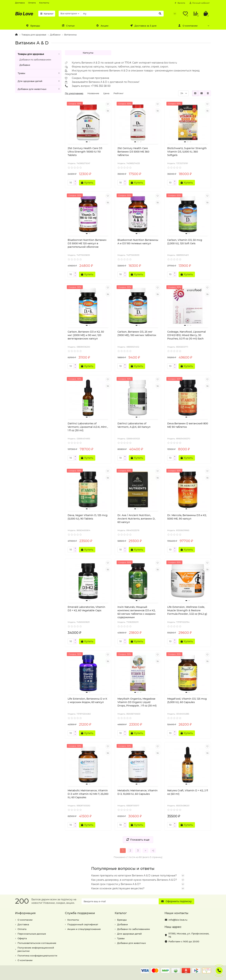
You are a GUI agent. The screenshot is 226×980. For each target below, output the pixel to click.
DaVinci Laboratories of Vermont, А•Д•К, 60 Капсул (134, 425)
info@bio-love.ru (178, 920)
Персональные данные (32, 934)
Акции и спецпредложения (84, 929)
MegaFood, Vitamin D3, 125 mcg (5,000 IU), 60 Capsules (187, 700)
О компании (188, 26)
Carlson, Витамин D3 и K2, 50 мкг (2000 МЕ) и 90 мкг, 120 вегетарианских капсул (86, 335)
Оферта (22, 938)
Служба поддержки (80, 913)
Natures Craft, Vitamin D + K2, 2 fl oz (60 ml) (188, 792)
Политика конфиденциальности (37, 956)
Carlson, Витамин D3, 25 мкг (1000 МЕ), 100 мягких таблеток (137, 333)
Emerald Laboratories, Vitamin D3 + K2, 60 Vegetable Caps (86, 609)
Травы (40, 73)
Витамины (70, 35)
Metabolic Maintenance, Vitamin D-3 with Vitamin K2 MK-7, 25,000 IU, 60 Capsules (88, 794)
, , (189, 935)
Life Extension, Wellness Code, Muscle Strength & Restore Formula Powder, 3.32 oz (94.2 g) (187, 610)
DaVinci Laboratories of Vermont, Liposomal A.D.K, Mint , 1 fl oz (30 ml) (88, 427)
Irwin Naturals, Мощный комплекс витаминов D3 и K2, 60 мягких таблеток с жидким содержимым (136, 612)
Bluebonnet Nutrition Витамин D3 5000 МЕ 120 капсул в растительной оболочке (87, 243)
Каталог (47, 14)
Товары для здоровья (34, 35)
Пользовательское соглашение (37, 943)
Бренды (33, 26)
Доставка (20, 3)
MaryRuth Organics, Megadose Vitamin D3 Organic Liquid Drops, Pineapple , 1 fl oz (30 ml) (137, 702)
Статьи (68, 26)
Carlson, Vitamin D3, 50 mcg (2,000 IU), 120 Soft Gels (185, 242)
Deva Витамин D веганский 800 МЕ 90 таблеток (188, 425)
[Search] (122, 14)
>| (153, 851)
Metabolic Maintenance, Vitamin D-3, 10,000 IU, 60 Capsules (138, 792)
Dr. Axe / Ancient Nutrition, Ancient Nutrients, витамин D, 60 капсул (136, 519)
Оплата (32, 3)
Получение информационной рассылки (36, 949)
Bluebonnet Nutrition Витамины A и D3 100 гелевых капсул (138, 242)
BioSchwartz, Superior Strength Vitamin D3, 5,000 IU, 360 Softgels (187, 152)
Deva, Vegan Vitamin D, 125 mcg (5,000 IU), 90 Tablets (88, 517)
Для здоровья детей (40, 81)
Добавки (55, 35)
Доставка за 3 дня (143, 26)
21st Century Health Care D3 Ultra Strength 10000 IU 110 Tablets (85, 152)
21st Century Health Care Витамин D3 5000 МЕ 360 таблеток (133, 152)
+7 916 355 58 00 (101, 86)
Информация (25, 913)
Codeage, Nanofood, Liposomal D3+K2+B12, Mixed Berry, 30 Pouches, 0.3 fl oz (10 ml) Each (187, 335)
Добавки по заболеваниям (35, 60)
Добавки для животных (40, 89)
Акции (102, 26)
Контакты (44, 3)
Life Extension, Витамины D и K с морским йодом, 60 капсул (87, 700)
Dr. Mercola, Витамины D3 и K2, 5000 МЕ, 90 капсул (187, 517)
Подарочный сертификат (83, 924)
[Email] (120, 901)
